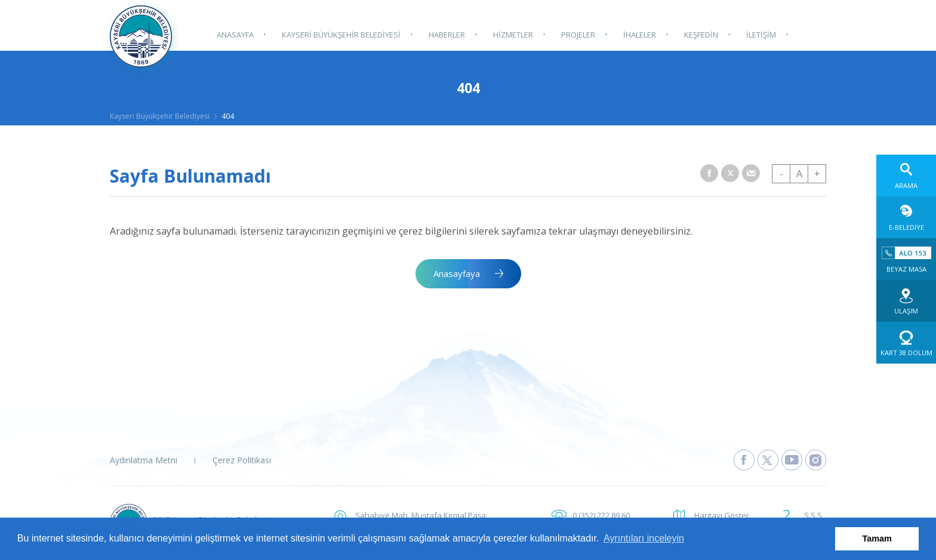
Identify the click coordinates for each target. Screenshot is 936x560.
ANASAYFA (235, 34)
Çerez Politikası (242, 460)
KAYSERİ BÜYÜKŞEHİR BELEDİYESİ (340, 34)
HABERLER (445, 34)
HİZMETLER (511, 34)
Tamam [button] (877, 539)
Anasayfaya (457, 273)
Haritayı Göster (722, 515)
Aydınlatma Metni (144, 460)
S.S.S (813, 515)
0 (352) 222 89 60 (601, 515)
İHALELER (636, 34)
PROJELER (575, 34)
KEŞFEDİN (697, 34)
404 (228, 116)
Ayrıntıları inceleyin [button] (644, 538)
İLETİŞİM (756, 34)
